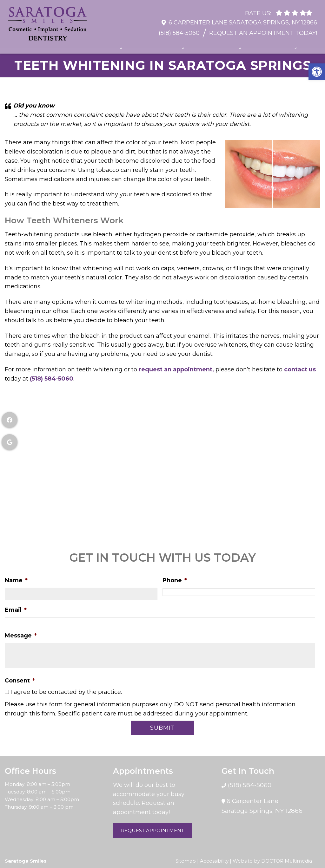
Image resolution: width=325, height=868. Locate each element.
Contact (312, 46)
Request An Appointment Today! (263, 30)
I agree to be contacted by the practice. (66, 692)
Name (16, 580)
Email (16, 610)
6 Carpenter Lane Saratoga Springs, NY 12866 (243, 19)
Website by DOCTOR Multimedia (272, 861)
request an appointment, (176, 369)
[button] (317, 72)
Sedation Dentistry (271, 46)
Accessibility (214, 861)
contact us (300, 369)
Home (11, 46)
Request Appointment (153, 830)
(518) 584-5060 (179, 30)
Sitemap (186, 861)
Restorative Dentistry (155, 46)
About (31, 46)
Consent (20, 681)
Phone (175, 580)
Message (21, 636)
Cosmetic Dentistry (215, 46)
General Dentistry (98, 46)
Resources (56, 46)
